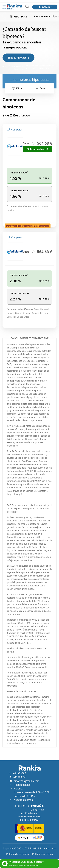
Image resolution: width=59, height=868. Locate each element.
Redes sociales (22, 785)
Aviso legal (50, 848)
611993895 (20, 773)
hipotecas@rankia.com (27, 781)
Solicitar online (38, 149)
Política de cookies (42, 854)
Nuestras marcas (23, 800)
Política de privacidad (18, 854)
